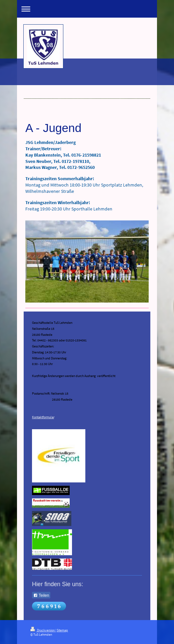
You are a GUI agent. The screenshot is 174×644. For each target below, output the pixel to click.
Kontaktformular (43, 417)
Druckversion (43, 630)
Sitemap (62, 630)
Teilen (41, 595)
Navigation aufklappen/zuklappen (87, 9)
